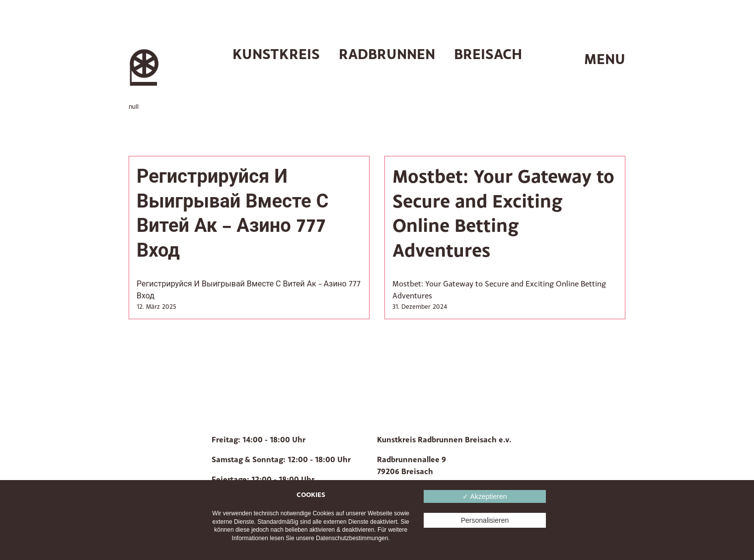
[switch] (596, 59)
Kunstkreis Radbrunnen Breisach (377, 54)
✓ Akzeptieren (485, 496)
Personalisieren (485, 520)
